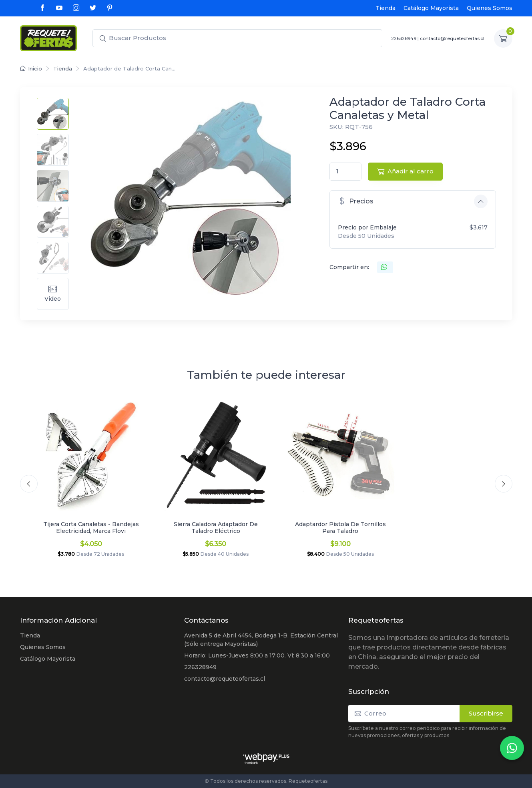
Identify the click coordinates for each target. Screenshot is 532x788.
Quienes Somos (490, 8)
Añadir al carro (405, 171)
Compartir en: (349, 267)
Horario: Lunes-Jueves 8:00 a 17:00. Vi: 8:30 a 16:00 (257, 655)
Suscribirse (486, 713)
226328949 (404, 38)
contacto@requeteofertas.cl (452, 38)
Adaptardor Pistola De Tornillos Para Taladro (340, 528)
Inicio (31, 68)
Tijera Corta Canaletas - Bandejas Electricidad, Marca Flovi (91, 528)
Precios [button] (356, 201)
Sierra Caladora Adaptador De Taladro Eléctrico (216, 528)
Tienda (385, 8)
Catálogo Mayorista (431, 8)
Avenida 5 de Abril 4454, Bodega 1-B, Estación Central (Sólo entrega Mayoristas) (261, 640)
